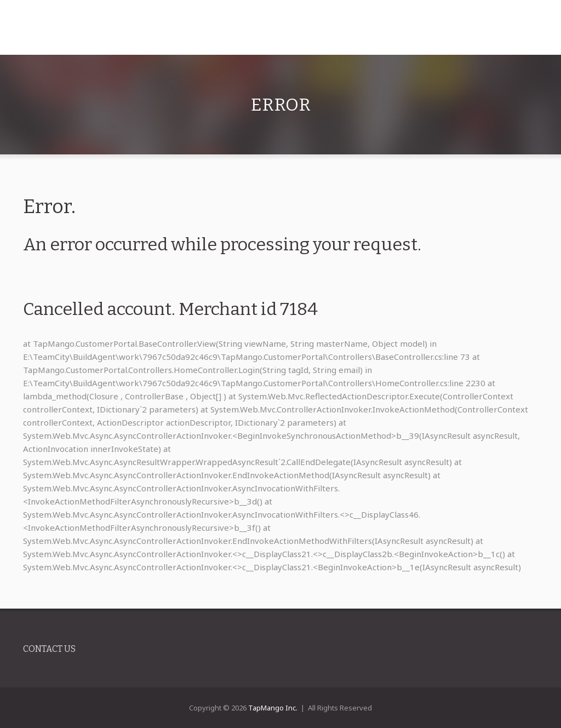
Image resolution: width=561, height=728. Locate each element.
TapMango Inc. (273, 708)
